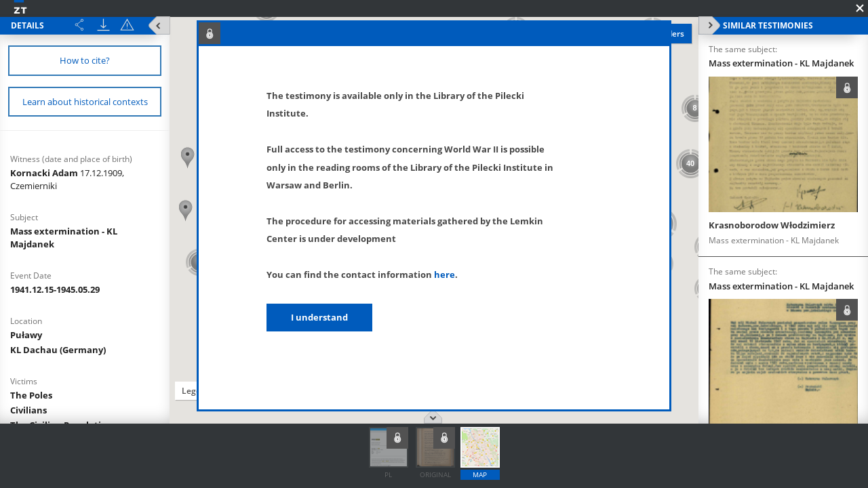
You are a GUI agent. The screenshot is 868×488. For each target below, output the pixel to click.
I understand (319, 317)
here (445, 274)
